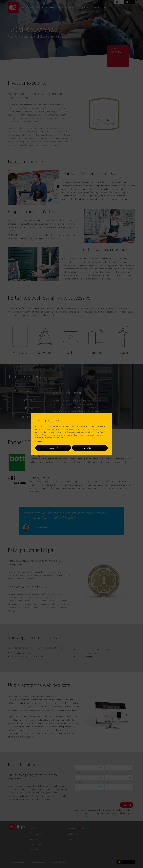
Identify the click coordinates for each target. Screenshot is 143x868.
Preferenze (40, 442)
